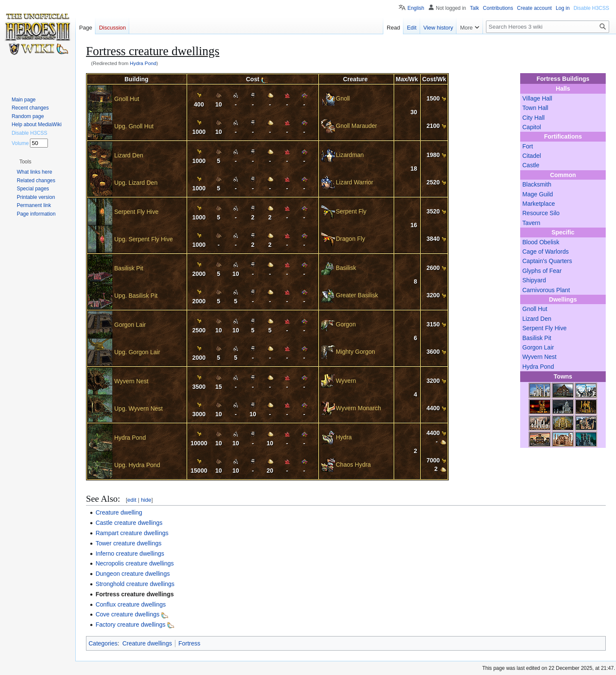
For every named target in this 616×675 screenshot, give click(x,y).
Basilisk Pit (537, 338)
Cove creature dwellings (127, 614)
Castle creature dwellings (129, 523)
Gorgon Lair (538, 347)
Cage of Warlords (545, 252)
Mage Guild (538, 194)
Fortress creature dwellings (135, 594)
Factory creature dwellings (130, 625)
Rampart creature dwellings (132, 533)
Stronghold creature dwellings (135, 584)
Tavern (531, 223)
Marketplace (539, 204)
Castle (531, 165)
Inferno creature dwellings (130, 554)
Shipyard (534, 280)
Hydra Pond (143, 63)
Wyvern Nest (539, 357)
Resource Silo (541, 213)
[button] (25, 162)
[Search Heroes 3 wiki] (548, 27)
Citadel (532, 156)
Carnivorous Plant (546, 290)
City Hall (533, 118)
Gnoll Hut (535, 309)
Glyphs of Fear (542, 271)
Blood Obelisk (541, 242)
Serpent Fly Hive (544, 328)
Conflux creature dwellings (130, 604)
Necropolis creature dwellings (135, 563)
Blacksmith (537, 184)
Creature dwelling (119, 512)
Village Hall (537, 98)
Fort (528, 146)
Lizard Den (537, 319)
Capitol (532, 127)
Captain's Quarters (547, 261)
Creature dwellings (147, 643)
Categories (103, 643)
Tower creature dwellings (128, 543)
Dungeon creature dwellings (133, 574)
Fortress (189, 643)
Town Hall (535, 108)
